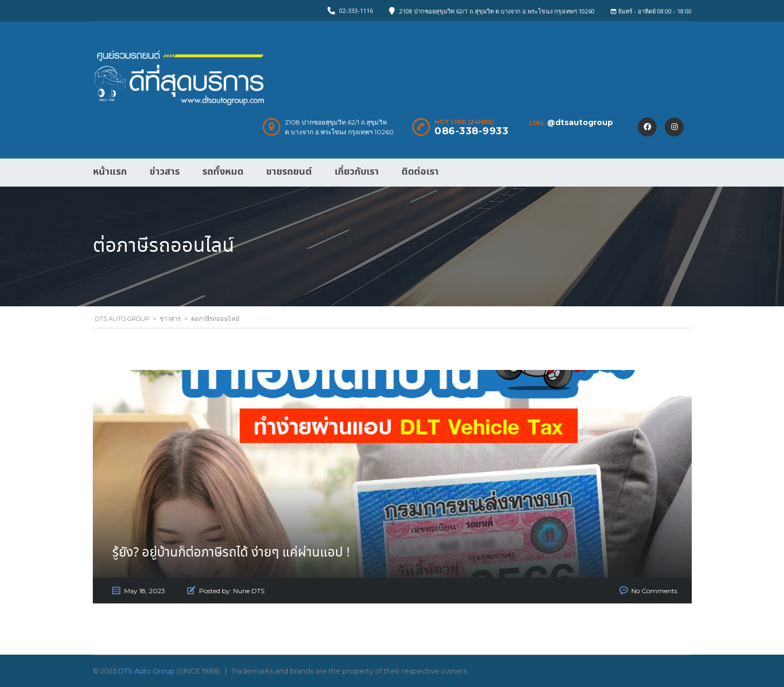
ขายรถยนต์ (289, 172)
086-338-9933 (471, 131)
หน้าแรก (110, 172)
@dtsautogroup (580, 122)
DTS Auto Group (146, 671)
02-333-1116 (356, 11)
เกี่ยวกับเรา (357, 172)
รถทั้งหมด (223, 172)
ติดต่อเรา (420, 172)
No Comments (654, 591)
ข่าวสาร (165, 172)
